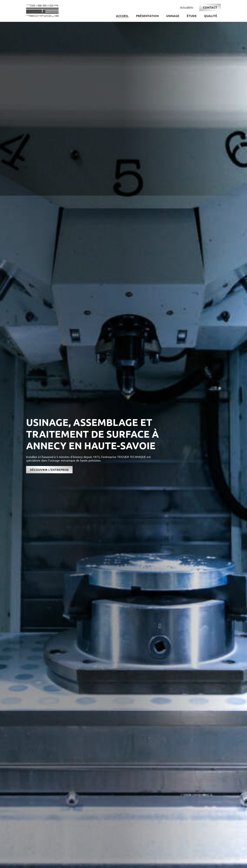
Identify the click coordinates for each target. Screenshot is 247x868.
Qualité (211, 16)
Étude (192, 16)
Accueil (122, 16)
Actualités (187, 7)
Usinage (173, 16)
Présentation (147, 16)
